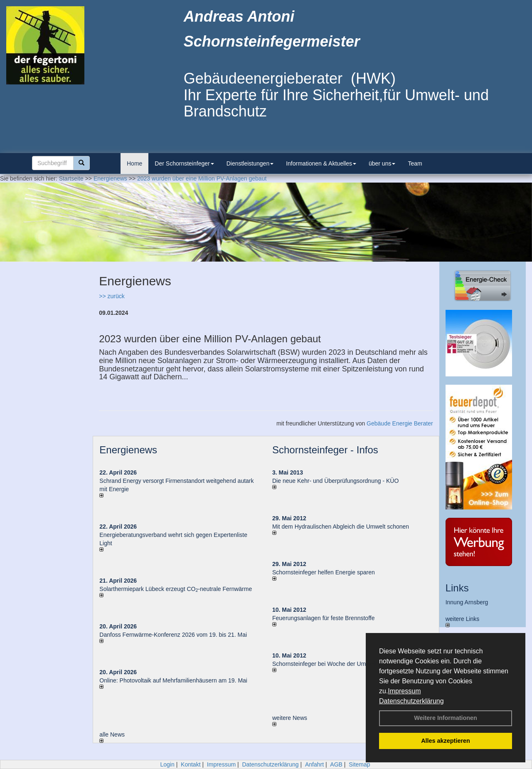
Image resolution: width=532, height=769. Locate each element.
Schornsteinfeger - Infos (325, 450)
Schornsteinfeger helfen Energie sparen (324, 572)
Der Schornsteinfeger (184, 163)
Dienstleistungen (250, 163)
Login (167, 764)
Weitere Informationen (446, 718)
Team (415, 163)
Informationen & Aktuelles (321, 163)
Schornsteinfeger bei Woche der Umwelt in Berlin (336, 664)
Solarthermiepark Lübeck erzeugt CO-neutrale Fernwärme (176, 589)
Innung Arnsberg (467, 602)
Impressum (404, 691)
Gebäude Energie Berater (400, 423)
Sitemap (359, 764)
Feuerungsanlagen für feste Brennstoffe (323, 618)
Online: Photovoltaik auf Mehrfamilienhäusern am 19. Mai (173, 680)
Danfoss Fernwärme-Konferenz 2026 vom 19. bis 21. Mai (173, 635)
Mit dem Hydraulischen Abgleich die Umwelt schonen (341, 527)
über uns (382, 163)
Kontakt (191, 764)
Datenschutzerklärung (411, 701)
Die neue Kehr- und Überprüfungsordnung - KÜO (335, 481)
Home (134, 163)
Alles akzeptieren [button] (446, 741)
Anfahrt (314, 764)
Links (457, 588)
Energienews (128, 450)
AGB (336, 764)
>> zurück (112, 296)
